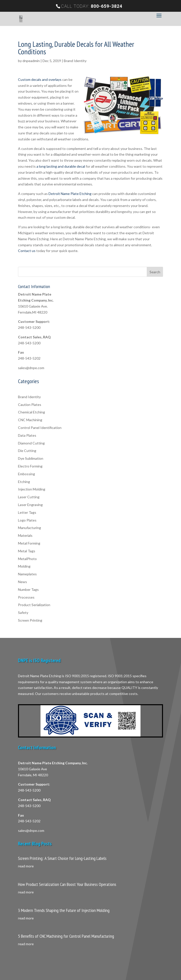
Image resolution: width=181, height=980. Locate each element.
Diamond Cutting (31, 443)
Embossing (26, 474)
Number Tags (28, 589)
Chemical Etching (31, 412)
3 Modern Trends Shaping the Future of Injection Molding (64, 910)
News (22, 582)
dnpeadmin (31, 61)
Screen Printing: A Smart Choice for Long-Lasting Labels (62, 858)
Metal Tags (27, 551)
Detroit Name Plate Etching (70, 194)
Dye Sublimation (31, 458)
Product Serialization (34, 605)
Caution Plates (30, 405)
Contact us (27, 251)
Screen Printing (30, 620)
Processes (26, 597)
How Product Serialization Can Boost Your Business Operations (67, 884)
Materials (25, 535)
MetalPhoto (27, 559)
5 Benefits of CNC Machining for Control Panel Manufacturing (66, 936)
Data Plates (27, 435)
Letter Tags (27, 512)
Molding (24, 566)
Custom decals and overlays (40, 79)
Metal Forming (29, 543)
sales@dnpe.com (31, 368)
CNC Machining (30, 420)
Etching (24, 482)
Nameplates (27, 574)
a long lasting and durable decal (61, 166)
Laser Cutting (29, 497)
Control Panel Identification (40, 428)
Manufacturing (29, 528)
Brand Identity (75, 61)
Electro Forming (30, 466)
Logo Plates (27, 520)
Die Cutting (27, 451)
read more (26, 866)
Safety (23, 612)
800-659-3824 (106, 6)
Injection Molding (32, 489)
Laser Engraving (30, 505)
